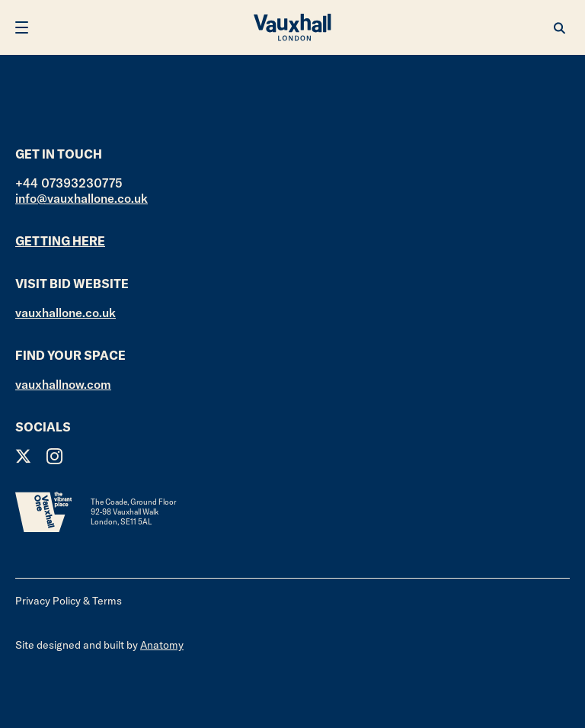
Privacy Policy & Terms (69, 601)
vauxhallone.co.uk (66, 313)
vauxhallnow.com (63, 384)
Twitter (23, 456)
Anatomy (162, 645)
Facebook (86, 456)
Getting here (60, 241)
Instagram (54, 456)
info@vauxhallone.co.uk (82, 198)
